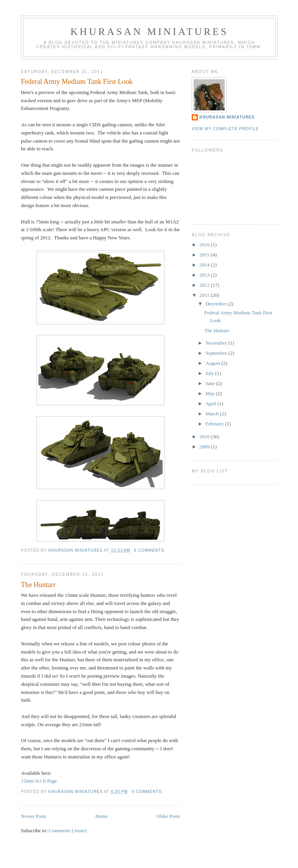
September (217, 353)
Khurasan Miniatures (149, 32)
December (217, 304)
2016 (205, 245)
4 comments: (148, 792)
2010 (205, 437)
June (211, 383)
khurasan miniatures (227, 117)
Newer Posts (34, 816)
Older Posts (168, 816)
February (215, 424)
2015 (205, 255)
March (213, 414)
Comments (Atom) (68, 831)
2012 (205, 285)
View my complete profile (225, 129)
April (212, 403)
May (211, 393)
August (214, 363)
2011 (205, 295)
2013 (205, 275)
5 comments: (150, 550)
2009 (205, 447)
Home (102, 816)
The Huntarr (38, 585)
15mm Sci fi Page (39, 781)
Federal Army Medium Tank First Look (77, 82)
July (211, 373)
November (217, 343)
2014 (205, 265)
